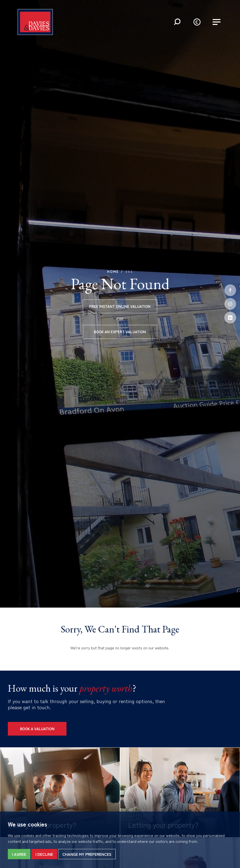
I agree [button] (19, 854)
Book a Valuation (37, 729)
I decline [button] (44, 854)
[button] (177, 22)
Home (113, 271)
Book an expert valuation (120, 332)
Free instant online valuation (120, 306)
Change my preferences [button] (87, 854)
